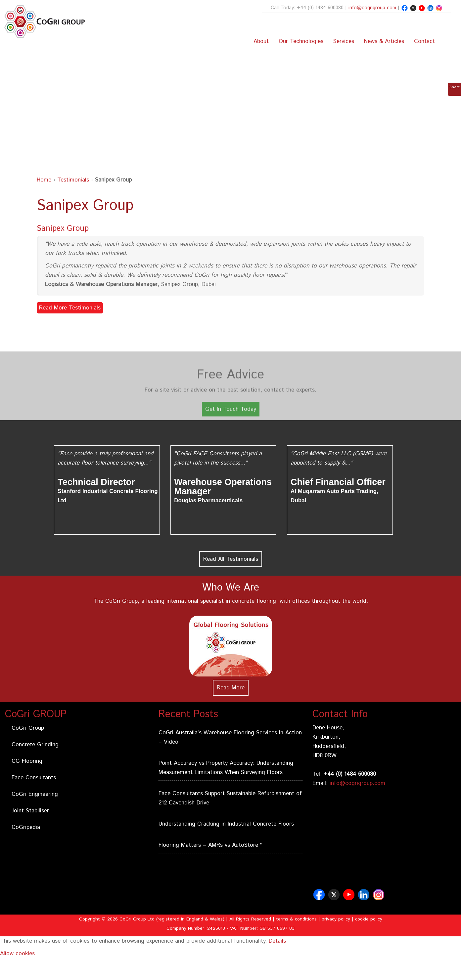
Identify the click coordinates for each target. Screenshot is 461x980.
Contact (424, 41)
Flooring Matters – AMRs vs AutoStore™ (210, 845)
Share (455, 87)
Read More (231, 688)
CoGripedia (26, 827)
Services (344, 41)
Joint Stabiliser (30, 811)
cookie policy (369, 919)
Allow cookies (17, 954)
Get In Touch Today (231, 417)
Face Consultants (34, 778)
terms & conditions (296, 919)
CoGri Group (28, 728)
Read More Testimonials (70, 308)
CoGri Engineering (35, 794)
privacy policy (336, 919)
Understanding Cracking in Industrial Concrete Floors (226, 824)
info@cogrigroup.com (372, 8)
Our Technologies (301, 41)
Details (277, 941)
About (261, 41)
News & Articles (384, 41)
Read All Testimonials (231, 559)
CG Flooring (27, 761)
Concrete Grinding (35, 745)
